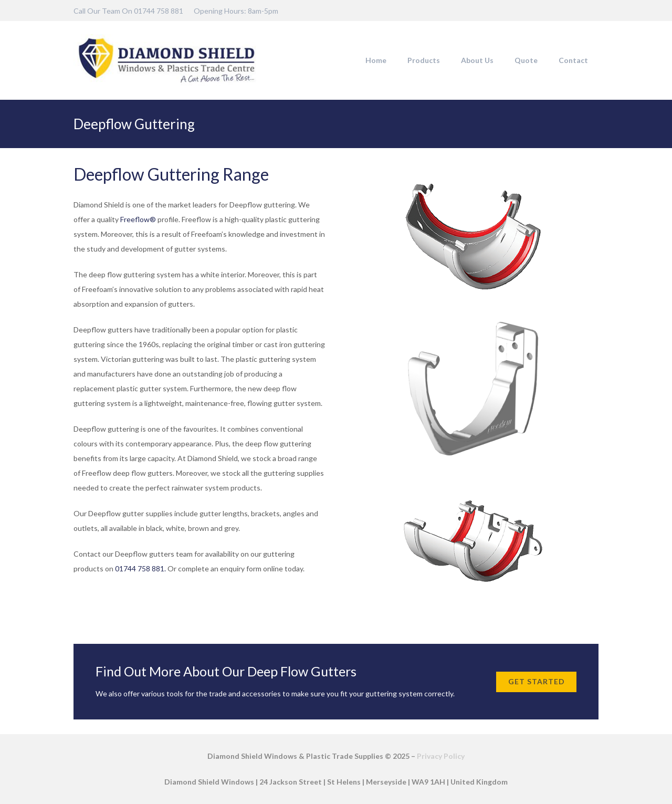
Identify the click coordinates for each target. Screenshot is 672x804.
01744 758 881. (140, 568)
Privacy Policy (441, 756)
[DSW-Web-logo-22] (166, 60)
